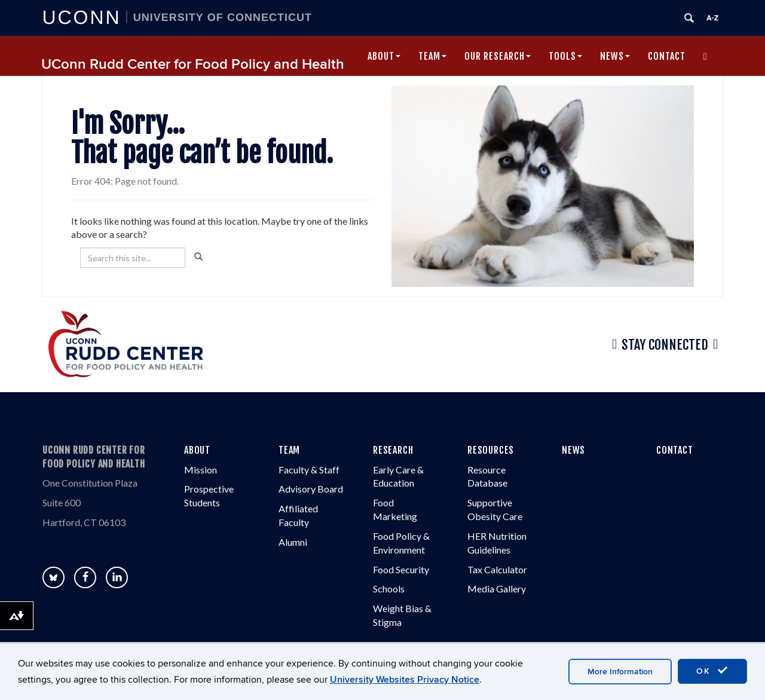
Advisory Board (311, 489)
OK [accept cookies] (712, 671)
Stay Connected (665, 344)
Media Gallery (497, 589)
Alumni (293, 542)
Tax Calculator (497, 569)
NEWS (573, 450)
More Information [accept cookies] (620, 672)
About (384, 56)
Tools (565, 56)
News (615, 56)
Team (432, 56)
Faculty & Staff (309, 470)
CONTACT (675, 450)
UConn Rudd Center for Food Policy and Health (193, 64)
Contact (667, 56)
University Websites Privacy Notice (405, 680)
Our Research (498, 56)
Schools (389, 589)
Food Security (401, 569)
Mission (201, 470)
